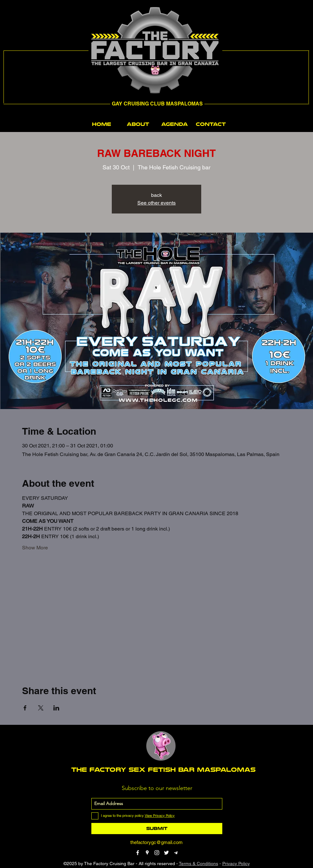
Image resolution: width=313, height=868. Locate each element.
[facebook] (138, 853)
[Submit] (157, 829)
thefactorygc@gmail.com (156, 842)
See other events (156, 203)
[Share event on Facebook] (25, 708)
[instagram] (157, 853)
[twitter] (166, 853)
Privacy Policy (236, 864)
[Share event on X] (41, 708)
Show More (35, 548)
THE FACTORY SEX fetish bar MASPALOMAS (163, 770)
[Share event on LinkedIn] (56, 708)
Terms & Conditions (198, 864)
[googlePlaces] (147, 853)
